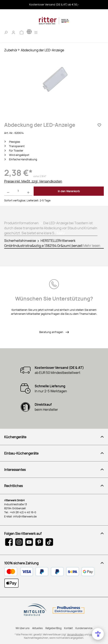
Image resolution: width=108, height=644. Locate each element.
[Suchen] (6, 32)
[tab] (51, 227)
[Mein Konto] (13, 32)
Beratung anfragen (52, 332)
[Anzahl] (18, 191)
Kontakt (68, 628)
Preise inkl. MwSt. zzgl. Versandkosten (33, 181)
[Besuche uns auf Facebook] (9, 542)
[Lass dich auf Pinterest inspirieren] (39, 542)
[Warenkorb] (22, 32)
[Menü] (36, 32)
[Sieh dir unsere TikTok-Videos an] (49, 542)
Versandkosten (75, 634)
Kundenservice (84, 628)
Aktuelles (37, 628)
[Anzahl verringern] (8, 191)
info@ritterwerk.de (25, 516)
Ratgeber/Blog (53, 628)
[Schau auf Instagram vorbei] (19, 542)
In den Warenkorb (69, 191)
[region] (54, 85)
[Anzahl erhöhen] (28, 191)
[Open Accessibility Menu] (98, 634)
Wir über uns (22, 628)
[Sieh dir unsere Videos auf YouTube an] (29, 542)
